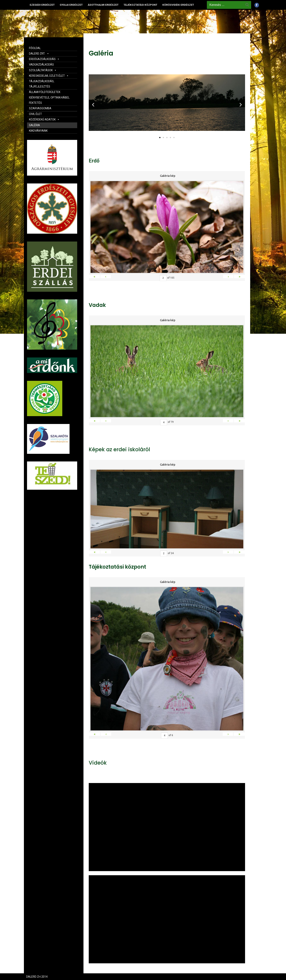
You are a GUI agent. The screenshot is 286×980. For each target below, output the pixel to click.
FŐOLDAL (35, 48)
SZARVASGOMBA (40, 108)
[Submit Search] (247, 5)
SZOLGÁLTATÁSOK (43, 70)
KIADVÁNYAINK (38, 131)
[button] (160, 138)
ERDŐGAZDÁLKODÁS (44, 59)
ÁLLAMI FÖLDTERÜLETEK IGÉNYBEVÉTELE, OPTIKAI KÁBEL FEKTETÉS (49, 97)
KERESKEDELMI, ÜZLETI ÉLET (49, 76)
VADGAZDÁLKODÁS (41, 65)
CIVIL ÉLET (35, 114)
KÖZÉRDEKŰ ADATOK (44, 119)
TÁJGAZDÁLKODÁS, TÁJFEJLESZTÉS (42, 84)
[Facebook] (257, 5)
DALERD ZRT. (39, 54)
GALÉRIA (34, 125)
